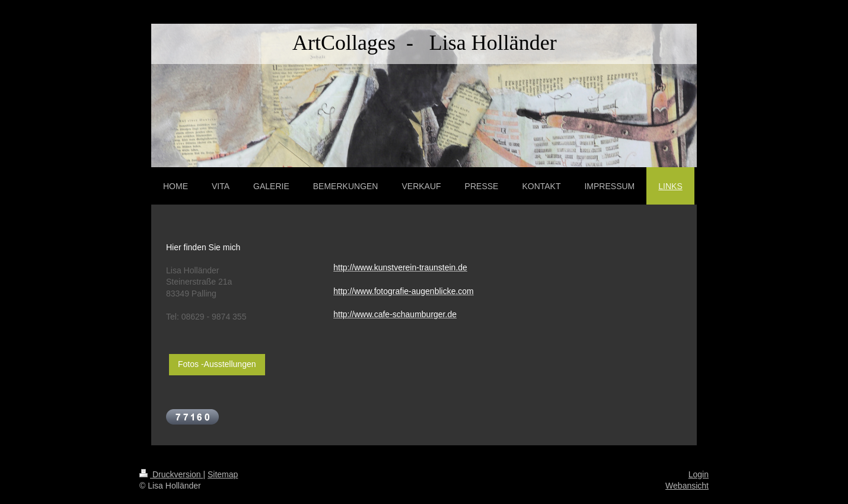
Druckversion (171, 474)
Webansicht (687, 486)
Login (699, 474)
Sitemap (223, 474)
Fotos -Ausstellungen (217, 364)
